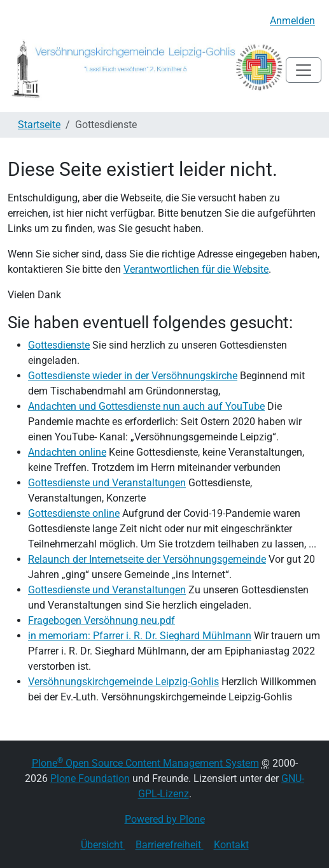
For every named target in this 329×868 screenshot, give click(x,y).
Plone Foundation (90, 778)
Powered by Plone (165, 819)
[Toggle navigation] (304, 70)
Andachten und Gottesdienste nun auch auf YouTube (146, 406)
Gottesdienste (59, 345)
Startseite (39, 125)
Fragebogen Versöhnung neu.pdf (101, 620)
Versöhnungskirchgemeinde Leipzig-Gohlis (123, 682)
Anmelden (292, 21)
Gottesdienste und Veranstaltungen (107, 483)
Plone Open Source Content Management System (145, 763)
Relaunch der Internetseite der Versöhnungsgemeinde (147, 559)
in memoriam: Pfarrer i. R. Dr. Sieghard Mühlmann (140, 636)
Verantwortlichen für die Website (196, 269)
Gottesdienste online (74, 513)
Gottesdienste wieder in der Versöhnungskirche (133, 376)
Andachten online (67, 452)
